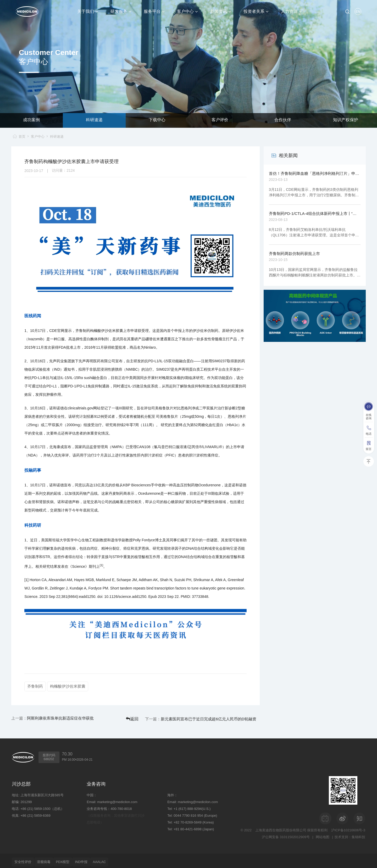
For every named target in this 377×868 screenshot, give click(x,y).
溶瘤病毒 (48, 859)
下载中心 (157, 120)
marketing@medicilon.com (117, 800)
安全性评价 (24, 859)
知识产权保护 (346, 120)
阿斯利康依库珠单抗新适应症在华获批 (63, 717)
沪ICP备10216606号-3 (348, 828)
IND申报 (92, 859)
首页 (21, 136)
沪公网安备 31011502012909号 (285, 835)
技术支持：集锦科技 (350, 835)
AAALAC (113, 859)
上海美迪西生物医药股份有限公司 (281, 828)
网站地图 (322, 835)
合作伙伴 (283, 120)
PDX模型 (70, 859)
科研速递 (94, 120)
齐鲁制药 (35, 686)
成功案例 (31, 120)
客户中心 (38, 136)
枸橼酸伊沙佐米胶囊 (68, 686)
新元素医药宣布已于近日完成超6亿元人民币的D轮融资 (225, 717)
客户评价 (220, 120)
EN (358, 12)
